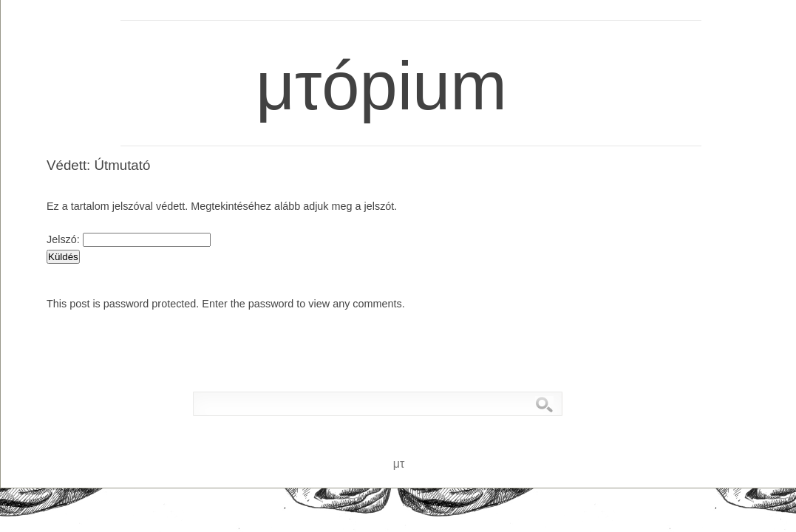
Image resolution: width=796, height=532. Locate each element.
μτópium (365, 50)
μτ (89, 23)
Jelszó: (129, 240)
